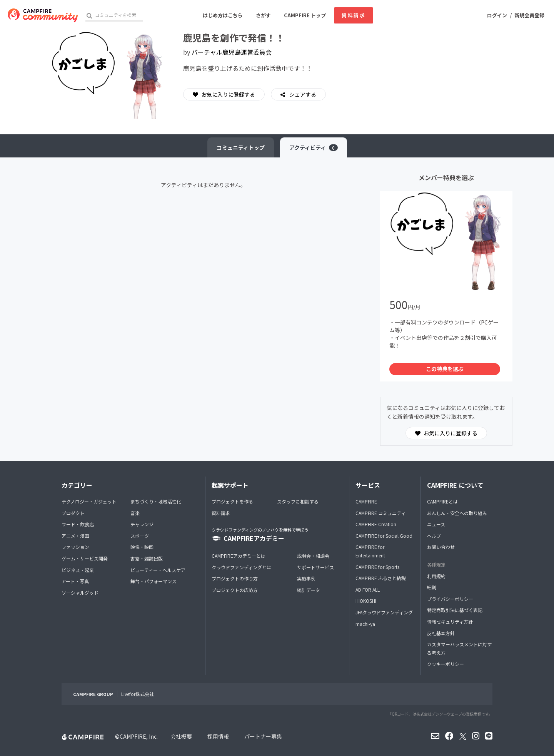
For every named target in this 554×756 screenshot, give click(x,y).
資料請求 (354, 15)
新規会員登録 (529, 15)
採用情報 (218, 736)
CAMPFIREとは (442, 501)
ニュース (436, 524)
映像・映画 (142, 547)
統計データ (309, 590)
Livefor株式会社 (138, 694)
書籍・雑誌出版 (147, 558)
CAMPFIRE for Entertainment (370, 551)
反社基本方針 (441, 633)
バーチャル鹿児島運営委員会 (232, 52)
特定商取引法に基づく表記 (455, 610)
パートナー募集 (263, 736)
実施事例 (306, 578)
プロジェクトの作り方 (235, 578)
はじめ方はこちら (223, 15)
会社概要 (181, 736)
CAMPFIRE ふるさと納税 (381, 578)
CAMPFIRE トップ (305, 15)
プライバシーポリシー (450, 599)
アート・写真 (75, 581)
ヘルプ (434, 536)
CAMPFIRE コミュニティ (380, 513)
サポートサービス (315, 567)
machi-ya (365, 624)
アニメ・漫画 (75, 536)
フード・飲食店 (78, 524)
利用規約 (436, 576)
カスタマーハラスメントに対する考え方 (459, 648)
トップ (241, 147)
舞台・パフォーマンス (154, 581)
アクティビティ (314, 147)
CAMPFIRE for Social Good (384, 536)
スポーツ (140, 536)
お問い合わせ (441, 547)
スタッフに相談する (298, 501)
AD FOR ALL (368, 590)
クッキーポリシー (446, 664)
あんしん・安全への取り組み (457, 513)
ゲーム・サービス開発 (85, 558)
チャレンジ (142, 524)
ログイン (497, 15)
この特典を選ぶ (445, 369)
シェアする (302, 94)
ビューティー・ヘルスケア (158, 570)
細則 (432, 587)
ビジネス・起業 (78, 570)
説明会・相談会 (313, 556)
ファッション (75, 547)
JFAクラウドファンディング (384, 612)
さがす (263, 15)
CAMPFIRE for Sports (377, 567)
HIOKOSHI (366, 601)
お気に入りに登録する (224, 94)
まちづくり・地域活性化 (156, 501)
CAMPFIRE (366, 501)
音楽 (135, 513)
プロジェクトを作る (232, 501)
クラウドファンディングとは (241, 567)
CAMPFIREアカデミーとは (239, 556)
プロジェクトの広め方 (235, 590)
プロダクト (73, 513)
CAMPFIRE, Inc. (139, 736)
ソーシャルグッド (80, 593)
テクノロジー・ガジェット (89, 501)
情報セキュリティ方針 (450, 621)
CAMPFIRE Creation (376, 524)
